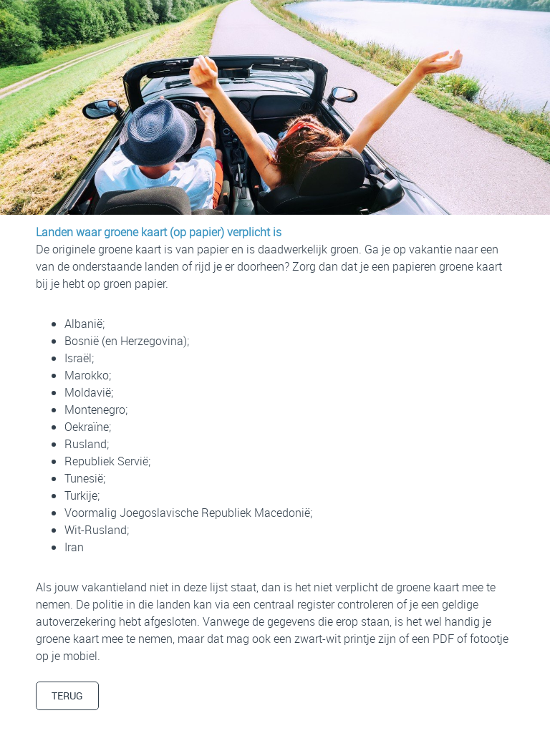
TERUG (67, 696)
